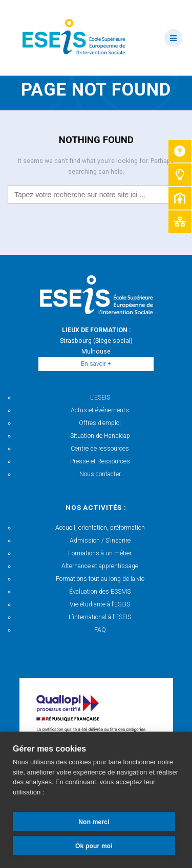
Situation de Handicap (100, 436)
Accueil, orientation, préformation (100, 528)
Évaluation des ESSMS (100, 592)
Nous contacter (100, 474)
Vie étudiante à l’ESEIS (100, 604)
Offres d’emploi (100, 423)
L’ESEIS (100, 397)
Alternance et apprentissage (100, 566)
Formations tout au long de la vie (100, 579)
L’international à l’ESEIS (100, 617)
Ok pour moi (94, 846)
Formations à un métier (100, 553)
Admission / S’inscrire (100, 541)
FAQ (100, 630)
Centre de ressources (100, 449)
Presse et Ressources (100, 461)
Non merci (94, 822)
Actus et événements (100, 410)
